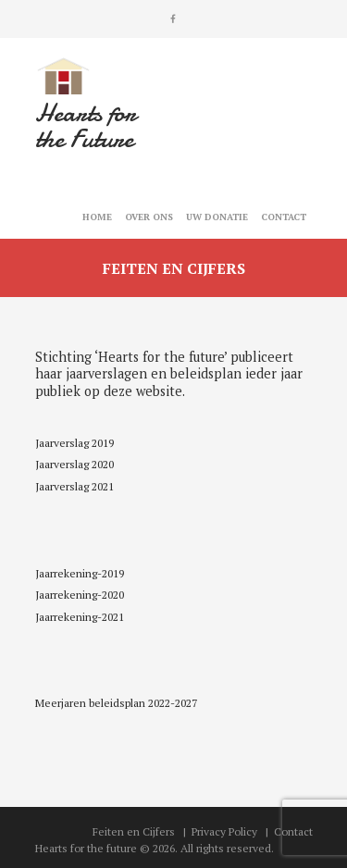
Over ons (149, 217)
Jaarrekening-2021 (80, 617)
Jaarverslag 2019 (74, 443)
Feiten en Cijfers (134, 831)
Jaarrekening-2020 (80, 595)
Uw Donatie (217, 217)
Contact (284, 217)
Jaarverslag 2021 (74, 486)
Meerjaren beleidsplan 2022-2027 (116, 703)
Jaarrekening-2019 (80, 573)
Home (97, 217)
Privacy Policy (224, 831)
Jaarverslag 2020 (74, 464)
